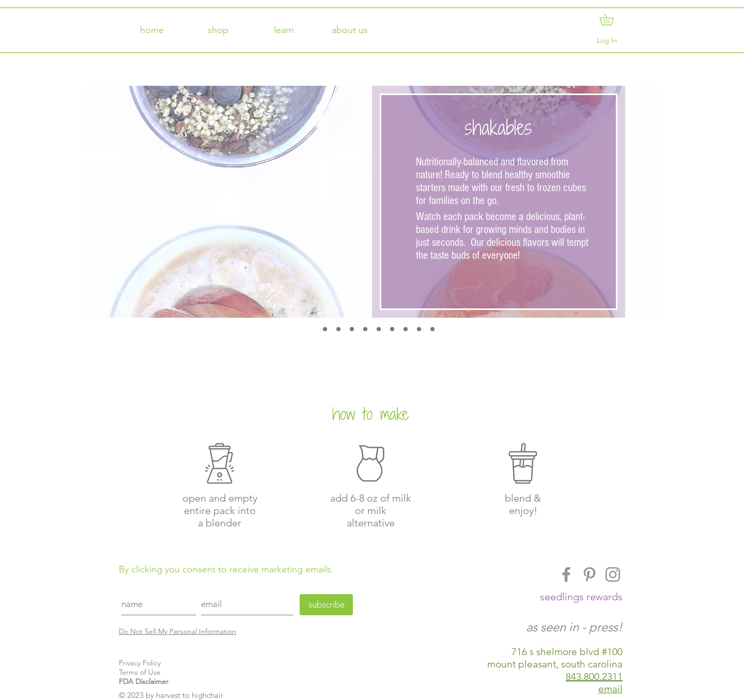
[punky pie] (406, 329)
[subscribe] (326, 605)
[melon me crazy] (365, 329)
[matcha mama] (432, 329)
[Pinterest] (590, 574)
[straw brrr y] (419, 329)
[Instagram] (613, 574)
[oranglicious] (379, 329)
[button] (612, 19)
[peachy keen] (392, 329)
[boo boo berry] (338, 329)
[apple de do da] (325, 329)
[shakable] (312, 329)
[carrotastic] (352, 329)
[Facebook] (566, 574)
